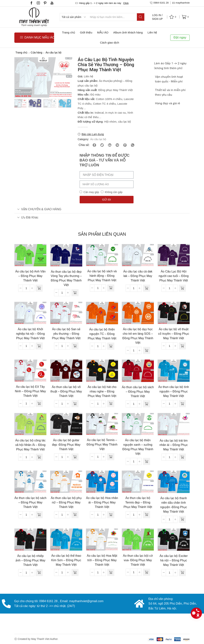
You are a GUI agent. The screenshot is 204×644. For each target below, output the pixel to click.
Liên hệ (152, 32)
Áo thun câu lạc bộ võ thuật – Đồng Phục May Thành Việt (66, 391)
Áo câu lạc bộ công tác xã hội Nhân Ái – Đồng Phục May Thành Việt (30, 445)
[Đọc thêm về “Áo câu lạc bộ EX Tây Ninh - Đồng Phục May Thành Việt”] (39, 403)
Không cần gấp (114, 192)
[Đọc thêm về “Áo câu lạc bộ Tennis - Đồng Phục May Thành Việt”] (111, 457)
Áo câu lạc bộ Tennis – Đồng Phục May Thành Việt (102, 445)
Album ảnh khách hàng (128, 32)
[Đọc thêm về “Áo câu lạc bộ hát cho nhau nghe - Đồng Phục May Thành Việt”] (111, 404)
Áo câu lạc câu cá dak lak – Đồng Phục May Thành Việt (138, 276)
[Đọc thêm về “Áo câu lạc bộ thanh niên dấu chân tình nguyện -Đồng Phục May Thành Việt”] (182, 519)
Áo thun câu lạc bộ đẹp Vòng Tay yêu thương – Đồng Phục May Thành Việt (66, 278)
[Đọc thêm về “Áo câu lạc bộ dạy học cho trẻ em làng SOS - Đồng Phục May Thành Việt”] (147, 350)
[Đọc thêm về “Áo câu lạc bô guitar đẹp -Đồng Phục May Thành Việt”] (75, 457)
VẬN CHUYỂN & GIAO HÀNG (39, 209)
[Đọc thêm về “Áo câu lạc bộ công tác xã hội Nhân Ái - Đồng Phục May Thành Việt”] (39, 457)
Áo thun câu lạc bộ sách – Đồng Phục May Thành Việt (138, 392)
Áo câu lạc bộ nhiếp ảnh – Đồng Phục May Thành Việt (30, 560)
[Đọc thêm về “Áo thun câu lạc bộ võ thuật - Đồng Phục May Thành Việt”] (75, 404)
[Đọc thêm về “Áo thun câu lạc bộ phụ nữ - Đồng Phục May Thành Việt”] (75, 515)
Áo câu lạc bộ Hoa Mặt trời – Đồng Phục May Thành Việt (102, 560)
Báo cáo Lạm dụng (93, 134)
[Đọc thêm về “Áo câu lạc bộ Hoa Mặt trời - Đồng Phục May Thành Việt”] (111, 572)
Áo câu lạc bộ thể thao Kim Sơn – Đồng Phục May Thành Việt (66, 560)
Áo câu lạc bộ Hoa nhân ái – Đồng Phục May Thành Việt (102, 502)
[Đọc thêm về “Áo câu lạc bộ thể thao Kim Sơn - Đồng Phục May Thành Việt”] (75, 572)
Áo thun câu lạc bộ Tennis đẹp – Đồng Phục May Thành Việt (138, 502)
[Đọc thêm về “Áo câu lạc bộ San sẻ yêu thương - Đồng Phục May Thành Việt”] (75, 346)
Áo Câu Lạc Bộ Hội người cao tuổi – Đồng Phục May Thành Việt (174, 276)
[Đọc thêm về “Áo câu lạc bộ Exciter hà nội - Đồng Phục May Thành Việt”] (182, 573)
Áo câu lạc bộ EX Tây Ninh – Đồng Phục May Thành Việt (30, 391)
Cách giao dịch (109, 43)
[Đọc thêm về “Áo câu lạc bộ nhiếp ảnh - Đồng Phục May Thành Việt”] (39, 573)
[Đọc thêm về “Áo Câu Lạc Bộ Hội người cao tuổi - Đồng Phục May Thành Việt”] (182, 288)
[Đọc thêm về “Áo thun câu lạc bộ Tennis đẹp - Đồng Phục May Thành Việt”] (147, 515)
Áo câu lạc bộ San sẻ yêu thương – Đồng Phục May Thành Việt (66, 334)
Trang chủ (69, 32)
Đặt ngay (180, 37)
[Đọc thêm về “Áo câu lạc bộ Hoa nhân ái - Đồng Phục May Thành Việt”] (111, 515)
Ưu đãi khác (28, 217)
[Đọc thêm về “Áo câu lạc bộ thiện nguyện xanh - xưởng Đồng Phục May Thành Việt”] (147, 461)
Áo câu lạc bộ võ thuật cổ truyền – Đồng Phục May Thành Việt (174, 334)
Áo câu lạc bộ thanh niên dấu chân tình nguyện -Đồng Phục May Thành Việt (174, 505)
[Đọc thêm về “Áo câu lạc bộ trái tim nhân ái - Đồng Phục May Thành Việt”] (182, 457)
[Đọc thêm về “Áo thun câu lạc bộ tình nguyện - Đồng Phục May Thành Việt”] (182, 404)
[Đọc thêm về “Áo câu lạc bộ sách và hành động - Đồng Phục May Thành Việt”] (111, 288)
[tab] (102, 209)
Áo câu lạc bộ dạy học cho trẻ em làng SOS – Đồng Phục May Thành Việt (138, 336)
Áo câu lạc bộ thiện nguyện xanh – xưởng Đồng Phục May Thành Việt (138, 447)
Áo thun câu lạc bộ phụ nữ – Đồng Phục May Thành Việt (66, 502)
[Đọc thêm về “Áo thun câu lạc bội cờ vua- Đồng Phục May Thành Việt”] (147, 572)
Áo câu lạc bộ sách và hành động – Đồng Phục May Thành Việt (102, 276)
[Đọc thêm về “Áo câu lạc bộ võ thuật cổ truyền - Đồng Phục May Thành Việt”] (182, 346)
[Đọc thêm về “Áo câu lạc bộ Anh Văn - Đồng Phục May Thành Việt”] (39, 288)
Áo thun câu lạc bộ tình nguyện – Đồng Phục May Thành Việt (174, 391)
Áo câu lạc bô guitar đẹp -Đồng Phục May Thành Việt (66, 445)
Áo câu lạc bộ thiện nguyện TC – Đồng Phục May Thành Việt (102, 334)
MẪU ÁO (103, 32)
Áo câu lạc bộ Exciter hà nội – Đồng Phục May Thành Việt (174, 560)
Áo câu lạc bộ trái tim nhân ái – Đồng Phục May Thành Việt (174, 445)
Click (126, 3)
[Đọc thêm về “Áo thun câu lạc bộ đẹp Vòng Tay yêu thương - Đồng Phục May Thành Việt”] (75, 293)
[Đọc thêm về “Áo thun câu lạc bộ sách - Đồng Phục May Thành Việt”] (147, 404)
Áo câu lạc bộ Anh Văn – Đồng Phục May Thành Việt (30, 276)
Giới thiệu (86, 32)
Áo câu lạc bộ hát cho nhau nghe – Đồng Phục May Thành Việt (102, 391)
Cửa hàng (37, 53)
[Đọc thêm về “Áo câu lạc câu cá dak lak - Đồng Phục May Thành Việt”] (147, 288)
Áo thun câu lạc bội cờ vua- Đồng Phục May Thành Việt (138, 560)
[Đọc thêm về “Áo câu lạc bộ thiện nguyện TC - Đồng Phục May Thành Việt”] (111, 346)
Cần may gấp (91, 192)
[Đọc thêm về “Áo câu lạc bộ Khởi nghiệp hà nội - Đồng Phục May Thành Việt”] (39, 346)
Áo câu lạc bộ (53, 53)
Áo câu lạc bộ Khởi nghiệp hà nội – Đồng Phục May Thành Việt (30, 334)
